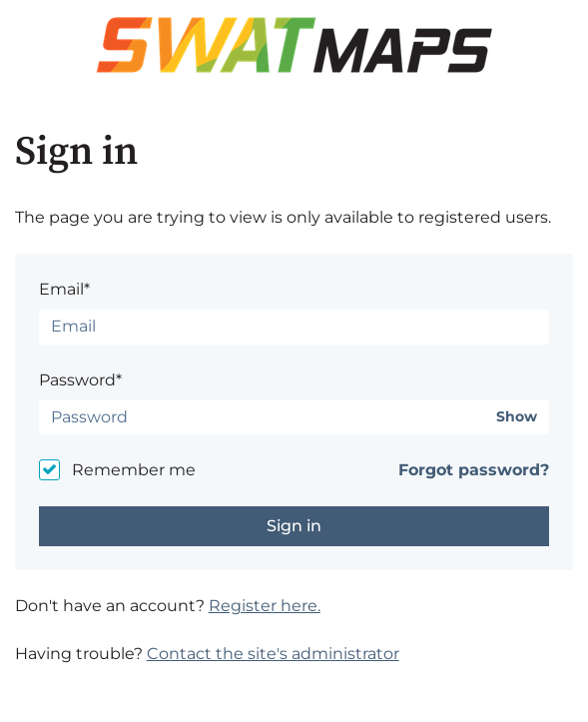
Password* (80, 380)
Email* (64, 289)
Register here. (265, 606)
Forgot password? (474, 470)
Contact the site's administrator (273, 654)
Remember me (134, 470)
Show (517, 417)
